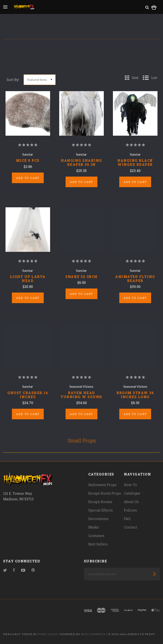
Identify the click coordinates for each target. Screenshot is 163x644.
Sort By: (13, 80)
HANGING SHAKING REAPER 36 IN (81, 162)
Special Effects (100, 510)
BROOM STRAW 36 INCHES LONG (135, 395)
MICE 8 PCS (28, 160)
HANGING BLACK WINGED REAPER (135, 162)
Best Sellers (98, 544)
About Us (131, 502)
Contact (131, 527)
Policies (130, 510)
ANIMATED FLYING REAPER (135, 279)
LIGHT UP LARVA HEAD (28, 279)
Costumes (96, 536)
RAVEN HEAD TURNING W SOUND (81, 395)
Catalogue (132, 493)
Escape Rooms (100, 502)
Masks (94, 527)
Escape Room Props (105, 493)
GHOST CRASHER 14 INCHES (28, 395)
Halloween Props (102, 485)
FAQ (127, 519)
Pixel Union (48, 634)
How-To (131, 485)
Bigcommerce (93, 634)
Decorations (98, 519)
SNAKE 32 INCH (81, 277)
